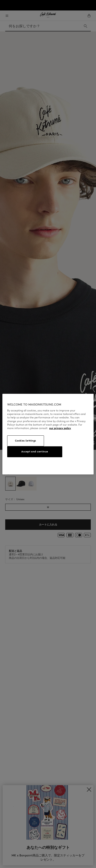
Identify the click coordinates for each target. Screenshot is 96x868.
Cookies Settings (26, 441)
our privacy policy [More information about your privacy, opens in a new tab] (60, 428)
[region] (48, 434)
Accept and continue (35, 452)
